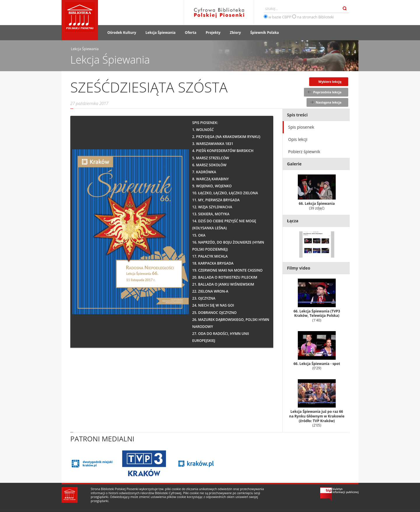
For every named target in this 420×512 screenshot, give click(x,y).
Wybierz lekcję (330, 82)
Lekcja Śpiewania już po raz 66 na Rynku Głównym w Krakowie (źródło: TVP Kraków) (317, 403)
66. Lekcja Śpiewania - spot (317, 351)
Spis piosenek (301, 127)
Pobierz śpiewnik (304, 152)
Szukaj (345, 8)
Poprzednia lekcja (327, 92)
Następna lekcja (328, 102)
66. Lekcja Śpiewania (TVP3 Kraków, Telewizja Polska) (317, 301)
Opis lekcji (298, 139)
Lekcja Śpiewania (161, 33)
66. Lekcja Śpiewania (317, 193)
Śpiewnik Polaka (265, 33)
